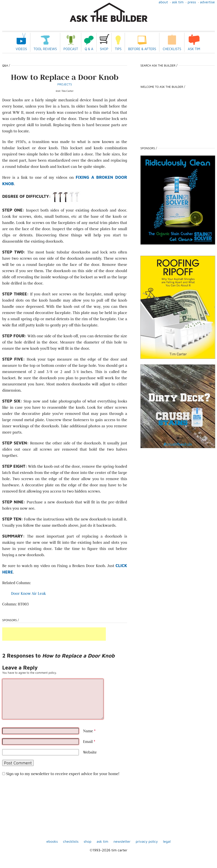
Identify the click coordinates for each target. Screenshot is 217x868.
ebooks (52, 841)
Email (89, 742)
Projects (65, 84)
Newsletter (122, 841)
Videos (21, 49)
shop (88, 841)
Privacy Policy (147, 841)
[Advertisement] (54, 634)
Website (90, 752)
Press (192, 2)
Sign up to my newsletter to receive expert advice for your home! (63, 774)
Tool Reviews (45, 49)
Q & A (89, 49)
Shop (104, 49)
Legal (167, 841)
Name (89, 731)
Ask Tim (178, 2)
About (163, 2)
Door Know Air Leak (28, 593)
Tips (118, 49)
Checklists (172, 49)
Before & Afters (142, 49)
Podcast (71, 49)
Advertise (207, 2)
